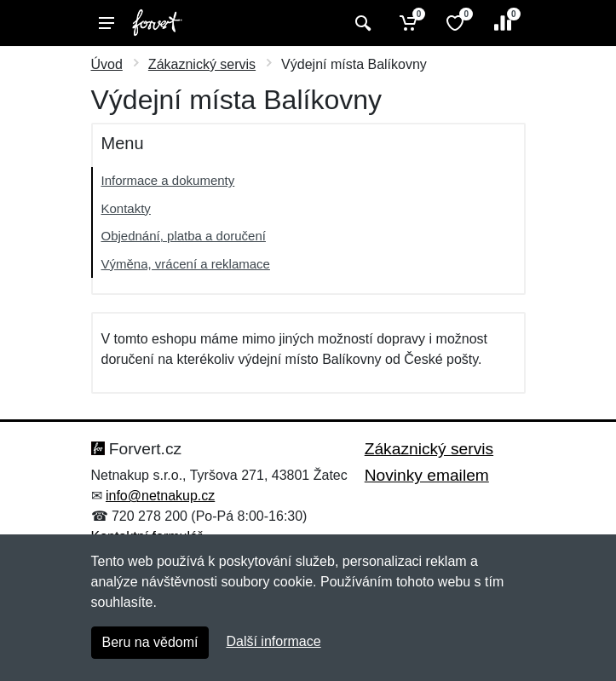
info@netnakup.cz (160, 496)
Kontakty (126, 208)
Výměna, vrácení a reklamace (186, 264)
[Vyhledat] (361, 23)
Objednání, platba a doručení (184, 236)
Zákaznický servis (202, 64)
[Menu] (107, 23)
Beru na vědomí (150, 642)
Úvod (107, 64)
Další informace (273, 641)
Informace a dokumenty (168, 180)
